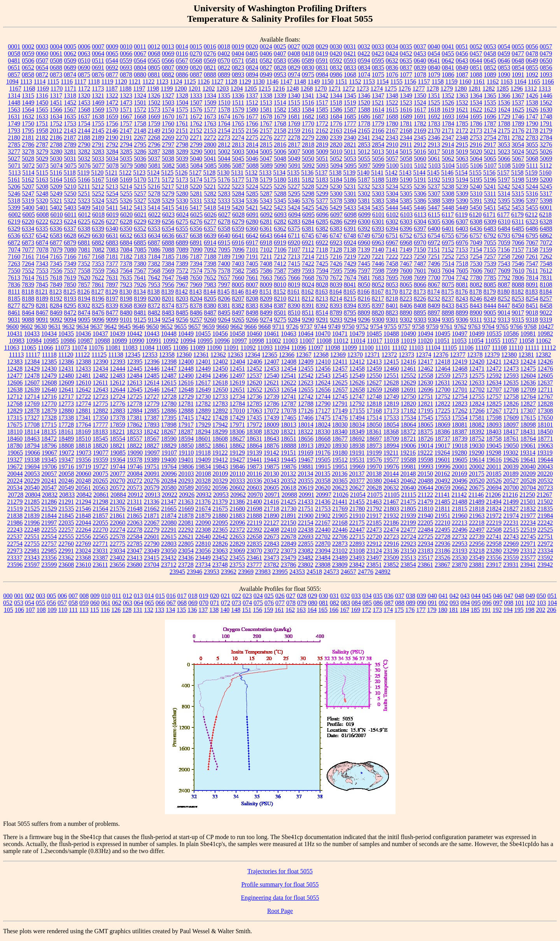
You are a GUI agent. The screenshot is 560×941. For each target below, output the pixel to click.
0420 (336, 53)
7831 (546, 278)
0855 (532, 67)
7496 (434, 264)
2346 (434, 138)
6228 (126, 222)
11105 (449, 348)
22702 (323, 537)
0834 (364, 67)
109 (52, 610)
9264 (224, 320)
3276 (546, 145)
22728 (443, 537)
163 (301, 610)
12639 (32, 390)
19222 (425, 453)
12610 (83, 383)
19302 (511, 453)
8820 (378, 313)
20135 (322, 474)
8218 (392, 299)
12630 (425, 383)
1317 (56, 96)
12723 (100, 397)
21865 (135, 516)
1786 (476, 124)
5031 (70, 159)
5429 (336, 208)
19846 (237, 467)
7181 (112, 257)
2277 (280, 138)
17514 (374, 418)
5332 (210, 201)
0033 (378, 46)
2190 (112, 138)
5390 (462, 201)
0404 (238, 53)
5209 (56, 187)
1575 (182, 110)
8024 (308, 285)
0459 (504, 53)
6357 (210, 229)
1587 (350, 110)
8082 (476, 285)
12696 (425, 390)
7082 (98, 250)
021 (226, 596)
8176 (462, 292)
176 (410, 610)
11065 (29, 348)
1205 (250, 88)
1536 (504, 103)
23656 (117, 565)
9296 (364, 320)
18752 (477, 439)
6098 (350, 215)
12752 (443, 397)
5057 (392, 159)
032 (345, 596)
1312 (530, 88)
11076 (96, 348)
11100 (366, 348)
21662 (152, 509)
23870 (460, 565)
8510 (294, 313)
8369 (140, 306)
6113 (420, 215)
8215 (350, 299)
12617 (203, 383)
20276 (152, 481)
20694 (494, 488)
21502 (545, 502)
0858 (28, 74)
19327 (15, 460)
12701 (460, 390)
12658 (357, 390)
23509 (391, 558)
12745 (340, 397)
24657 (348, 572)
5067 (518, 159)
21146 (476, 495)
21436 (323, 502)
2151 (182, 131)
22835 (254, 544)
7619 (70, 278)
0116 (182, 53)
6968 (406, 243)
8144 (210, 292)
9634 (82, 327)
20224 (15, 481)
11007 (307, 341)
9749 (334, 327)
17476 (340, 418)
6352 (140, 229)
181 (453, 610)
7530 (476, 264)
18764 (528, 439)
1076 (392, 74)
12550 (374, 376)
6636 (168, 236)
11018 (391, 341)
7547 (532, 264)
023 (247, 596)
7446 (378, 264)
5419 (224, 208)
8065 (406, 285)
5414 (154, 208)
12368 (321, 355)
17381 (135, 418)
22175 (357, 523)
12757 (494, 397)
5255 (126, 194)
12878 (32, 411)
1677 (252, 117)
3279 (42, 152)
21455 (357, 502)
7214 (308, 257)
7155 (490, 250)
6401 (448, 229)
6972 (434, 243)
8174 (434, 292)
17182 (408, 411)
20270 (117, 481)
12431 (66, 369)
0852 (490, 67)
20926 (187, 495)
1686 (364, 117)
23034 (117, 551)
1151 (341, 81)
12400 (186, 362)
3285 (126, 152)
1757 (126, 124)
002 (30, 596)
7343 (42, 264)
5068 (532, 159)
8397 (378, 306)
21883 (237, 516)
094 (465, 603)
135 (181, 610)
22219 (494, 523)
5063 (462, 159)
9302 (406, 320)
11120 (66, 355)
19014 (425, 446)
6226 (98, 222)
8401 (392, 306)
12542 (306, 376)
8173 (420, 292)
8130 (126, 292)
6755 (448, 236)
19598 (425, 460)
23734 (203, 565)
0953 (280, 74)
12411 (340, 362)
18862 (237, 446)
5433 (350, 208)
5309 (462, 194)
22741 (494, 537)
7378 (126, 264)
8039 (336, 285)
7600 (406, 271)
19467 (306, 460)
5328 (154, 201)
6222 (42, 222)
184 (464, 610)
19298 (493, 453)
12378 (475, 355)
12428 (15, 369)
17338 (66, 418)
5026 (546, 152)
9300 (378, 320)
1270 (320, 88)
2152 (196, 131)
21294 (83, 502)
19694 (32, 467)
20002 (477, 467)
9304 (434, 320)
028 (302, 596)
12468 (460, 369)
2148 (140, 131)
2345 (420, 138)
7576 (210, 271)
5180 (280, 180)
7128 (336, 250)
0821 (210, 67)
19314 (528, 453)
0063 (84, 53)
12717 (66, 397)
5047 (266, 159)
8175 (448, 292)
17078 (289, 411)
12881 (83, 411)
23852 (391, 565)
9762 (460, 327)
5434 (364, 208)
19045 (494, 446)
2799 (196, 145)
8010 (280, 285)
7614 (28, 278)
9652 (166, 327)
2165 (364, 131)
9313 (504, 320)
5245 (546, 187)
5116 (56, 173)
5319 (28, 201)
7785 (490, 278)
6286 (336, 222)
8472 (70, 313)
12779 (152, 404)
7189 (224, 257)
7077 (28, 250)
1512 (252, 103)
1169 (43, 88)
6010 (56, 215)
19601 (443, 460)
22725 (425, 537)
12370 (355, 355)
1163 (507, 81)
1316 (42, 96)
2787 (42, 145)
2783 (532, 138)
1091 (518, 74)
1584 (308, 110)
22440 (323, 530)
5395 (504, 201)
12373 (406, 355)
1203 (222, 88)
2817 (294, 145)
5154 (461, 173)
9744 (320, 327)
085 (367, 603)
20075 (101, 474)
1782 (420, 124)
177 (421, 610)
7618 (56, 278)
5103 (434, 166)
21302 (117, 502)
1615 (392, 110)
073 (236, 603)
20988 (289, 495)
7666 (294, 278)
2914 (448, 145)
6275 (182, 222)
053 (19, 603)
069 (193, 603)
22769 (83, 544)
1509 (210, 103)
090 (422, 603)
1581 (266, 110)
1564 (28, 110)
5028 (28, 159)
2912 (420, 145)
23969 (246, 572)
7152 (448, 250)
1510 (224, 103)
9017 (518, 313)
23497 (374, 558)
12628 (391, 383)
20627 (357, 488)
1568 (84, 110)
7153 (462, 250)
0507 (42, 60)
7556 (56, 271)
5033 (98, 159)
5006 (280, 152)
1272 (348, 88)
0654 (42, 67)
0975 (308, 74)
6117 (448, 215)
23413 (135, 558)
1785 (462, 124)
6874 (42, 243)
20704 (528, 488)
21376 (203, 502)
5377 (322, 201)
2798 (182, 145)
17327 (32, 418)
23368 (83, 558)
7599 (392, 271)
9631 (54, 327)
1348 (392, 96)
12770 (49, 404)
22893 (357, 544)
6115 (434, 215)
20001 (460, 467)
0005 (70, 46)
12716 (49, 397)
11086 (181, 348)
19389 (152, 460)
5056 (378, 159)
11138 (116, 355)
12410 (323, 362)
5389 (448, 201)
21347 (169, 502)
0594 (364, 60)
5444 (392, 208)
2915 (462, 145)
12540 (271, 376)
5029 (42, 159)
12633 (477, 383)
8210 (280, 299)
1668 (140, 117)
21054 (358, 495)
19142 (271, 453)
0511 (98, 60)
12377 (458, 355)
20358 (323, 481)
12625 (340, 383)
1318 (70, 96)
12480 (66, 376)
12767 (545, 397)
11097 (316, 348)
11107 (483, 348)
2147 (126, 131)
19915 (323, 467)
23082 (306, 551)
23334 (545, 551)
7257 (490, 257)
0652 (28, 67)
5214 (126, 187)
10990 (136, 341)
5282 (210, 194)
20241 (49, 481)
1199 (167, 88)
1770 (308, 124)
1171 (70, 88)
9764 (488, 327)
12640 (49, 390)
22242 (545, 523)
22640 (203, 537)
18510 (83, 439)
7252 (448, 257)
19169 (306, 453)
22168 (340, 523)
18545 (100, 439)
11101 (383, 348)
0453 (420, 53)
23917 (494, 565)
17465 (289, 418)
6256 (168, 222)
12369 (338, 355)
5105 (462, 166)
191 (486, 610)
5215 (140, 187)
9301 (392, 320)
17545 (425, 418)
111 (73, 610)
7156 (504, 250)
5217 (168, 187)
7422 (308, 264)
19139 (254, 453)
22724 (408, 537)
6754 (434, 236)
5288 (280, 194)
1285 (502, 88)
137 (203, 610)
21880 (220, 516)
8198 (126, 299)
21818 (477, 509)
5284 (238, 194)
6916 (238, 243)
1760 (168, 124)
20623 (340, 488)
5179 (266, 180)
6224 (70, 222)
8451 (532, 306)
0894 (252, 74)
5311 (490, 194)
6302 (392, 222)
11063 (12, 348)
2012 (56, 131)
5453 (518, 208)
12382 (543, 355)
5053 (350, 159)
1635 (70, 117)
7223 (406, 257)
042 (454, 596)
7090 (196, 250)
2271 (196, 138)
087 (389, 603)
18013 (289, 425)
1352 (448, 96)
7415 (294, 264)
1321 (98, 96)
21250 (527, 495)
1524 (420, 103)
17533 (391, 418)
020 (215, 596)
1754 (84, 124)
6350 (126, 229)
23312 (528, 551)
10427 (546, 327)
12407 (271, 362)
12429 (32, 369)
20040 (528, 467)
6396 (406, 229)
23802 (306, 565)
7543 (504, 264)
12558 (425, 376)
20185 (493, 474)
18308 (254, 432)
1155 (396, 81)
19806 (186, 467)
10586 (511, 334)
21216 (510, 495)
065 (149, 603)
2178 (532, 131)
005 (51, 596)
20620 (323, 488)
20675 (477, 488)
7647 (168, 278)
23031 (100, 551)
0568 (196, 60)
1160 (465, 81)
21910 (357, 516)
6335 (42, 229)
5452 (504, 208)
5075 (70, 166)
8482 (154, 313)
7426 (336, 264)
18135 (49, 432)
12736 (254, 397)
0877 (112, 74)
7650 (196, 278)
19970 (374, 467)
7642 (154, 278)
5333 (224, 201)
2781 (504, 138)
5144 (419, 173)
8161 (294, 292)
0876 (98, 74)
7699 (420, 278)
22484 (425, 530)
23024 (83, 551)
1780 (392, 124)
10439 (117, 334)
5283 (224, 194)
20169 (459, 474)
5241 (490, 187)
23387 (100, 558)
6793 (504, 236)
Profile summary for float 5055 (280, 884)
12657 (340, 390)
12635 (511, 383)
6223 (56, 222)
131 (138, 610)
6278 (224, 222)
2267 (140, 138)
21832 (528, 509)
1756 (112, 124)
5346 (294, 201)
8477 (112, 313)
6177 (504, 215)
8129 (112, 292)
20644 (425, 488)
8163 (322, 292)
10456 (220, 334)
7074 (14, 250)
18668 (323, 439)
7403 (238, 264)
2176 (518, 131)
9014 (504, 313)
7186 (182, 257)
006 (62, 596)
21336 (152, 502)
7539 (490, 264)
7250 (420, 257)
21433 (306, 502)
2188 (84, 138)
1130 (258, 81)
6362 (280, 229)
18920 (323, 446)
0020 (252, 46)
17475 (323, 418)
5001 (210, 152)
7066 (518, 243)
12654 (289, 390)
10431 (15, 334)
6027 (224, 215)
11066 (45, 348)
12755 (477, 397)
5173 (182, 180)
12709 (528, 390)
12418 (443, 362)
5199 (532, 180)
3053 (504, 145)
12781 (186, 404)
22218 (477, 523)
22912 (374, 544)
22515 (511, 530)
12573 (460, 376)
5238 (448, 187)
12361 (201, 355)
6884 (126, 243)
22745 (528, 537)
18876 (271, 446)
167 (345, 610)
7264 (28, 264)
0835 (378, 67)
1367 (518, 96)
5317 (546, 194)
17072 (271, 411)
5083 (182, 166)
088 (400, 603)
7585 (252, 271)
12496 (220, 376)
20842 (84, 495)
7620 (84, 278)
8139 (168, 292)
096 (487, 603)
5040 (196, 159)
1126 (204, 81)
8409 (434, 306)
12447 (169, 369)
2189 (98, 138)
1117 (80, 81)
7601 (420, 271)
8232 (434, 299)
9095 (84, 320)
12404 (237, 362)
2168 (406, 131)
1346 (364, 96)
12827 (528, 404)
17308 (545, 411)
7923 (126, 285)
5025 (532, 152)
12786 (271, 404)
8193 (70, 299)
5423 (280, 208)
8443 (476, 306)
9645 (124, 327)
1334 (210, 96)
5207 (28, 187)
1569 (98, 110)
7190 (238, 257)
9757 (404, 327)
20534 (15, 488)
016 (171, 596)
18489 (66, 439)
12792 (357, 404)
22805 (186, 544)
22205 (425, 523)
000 (8, 596)
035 (378, 596)
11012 (341, 341)
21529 (49, 509)
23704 (152, 565)
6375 (294, 229)
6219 (14, 222)
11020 (425, 341)
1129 (245, 81)
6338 (84, 229)
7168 (98, 257)
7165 (56, 257)
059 (84, 603)
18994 (391, 446)
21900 (306, 516)
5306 (420, 194)
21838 (15, 516)
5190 (406, 180)
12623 (306, 383)
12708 (511, 390)
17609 (511, 418)
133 (159, 610)
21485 (443, 502)
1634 (56, 117)
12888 (186, 411)
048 (520, 596)
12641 (66, 390)
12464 (443, 369)
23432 (169, 558)
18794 (32, 446)
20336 (254, 481)
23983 (263, 572)
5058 (406, 159)
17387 (152, 418)
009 (95, 596)
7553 (42, 271)
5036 (140, 159)
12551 (391, 376)
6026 (210, 215)
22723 (391, 537)
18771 (545, 439)
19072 (66, 453)
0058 (14, 53)
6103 (406, 215)
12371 (372, 355)
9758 (418, 327)
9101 (126, 320)
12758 (511, 397)
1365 (490, 96)
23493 (357, 558)
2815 (266, 145)
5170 (140, 180)
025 (269, 596)
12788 (306, 404)
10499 (477, 334)
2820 (336, 145)
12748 (374, 397)
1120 (121, 81)
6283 (294, 222)
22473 (374, 530)
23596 (15, 565)
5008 (308, 152)
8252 (504, 299)
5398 (546, 201)
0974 (294, 74)
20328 (203, 481)
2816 (280, 145)
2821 (350, 145)
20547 (49, 488)
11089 (197, 348)
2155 (238, 131)
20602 (237, 488)
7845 (42, 285)
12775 (100, 404)
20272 (135, 481)
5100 (392, 166)
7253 (462, 257)
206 (551, 610)
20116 (254, 474)
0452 (406, 53)
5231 (350, 187)
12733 (220, 397)
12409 (306, 362)
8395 (364, 306)
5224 (252, 187)
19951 (340, 467)
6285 (322, 222)
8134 (140, 292)
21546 (83, 509)
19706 (49, 467)
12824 (477, 404)
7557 (70, 271)
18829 (169, 446)
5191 (420, 180)
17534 (408, 418)
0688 (56, 67)
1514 (280, 103)
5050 (308, 159)
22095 (220, 523)
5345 (280, 201)
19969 (357, 467)
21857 (100, 516)
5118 (69, 173)
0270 (196, 53)
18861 (220, 446)
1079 (434, 74)
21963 (477, 516)
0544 (112, 60)
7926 (140, 285)
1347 (378, 96)
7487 (420, 264)
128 (127, 610)
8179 (490, 292)
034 (367, 596)
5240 (476, 187)
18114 (32, 432)
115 (94, 610)
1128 (231, 81)
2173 (476, 131)
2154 (224, 131)
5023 (504, 152)
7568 (154, 271)
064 (138, 603)
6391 (350, 229)
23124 (374, 551)
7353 (98, 264)
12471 (477, 369)
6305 (434, 222)
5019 (462, 152)
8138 (154, 292)
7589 (294, 271)
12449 (203, 369)
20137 (357, 474)
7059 (504, 243)
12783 (220, 404)
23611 (100, 565)
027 (291, 596)
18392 (476, 432)
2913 (434, 145)
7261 (532, 257)
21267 (544, 495)
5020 (476, 152)
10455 (203, 334)
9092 (56, 320)
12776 (117, 404)
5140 (363, 173)
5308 (448, 194)
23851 (374, 565)
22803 (169, 544)
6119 (461, 215)
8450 (518, 306)
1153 (369, 81)
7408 (266, 264)
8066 (420, 285)
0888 (210, 74)
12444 (117, 369)
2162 (322, 131)
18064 (408, 425)
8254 (532, 299)
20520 (477, 481)
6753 (420, 236)
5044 (224, 159)
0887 (196, 74)
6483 (490, 229)
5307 (434, 194)
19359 (100, 460)
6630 (98, 236)
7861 (98, 285)
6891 (196, 243)
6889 (182, 243)
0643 (462, 60)
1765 (238, 124)
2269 (168, 138)
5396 (518, 201)
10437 (100, 334)
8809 (364, 313)
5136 (307, 173)
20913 (152, 495)
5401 (42, 208)
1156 (410, 81)
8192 (56, 299)
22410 (289, 530)
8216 (364, 299)
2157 (266, 131)
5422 (266, 208)
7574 (196, 271)
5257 (140, 194)
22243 (15, 530)
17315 (15, 418)
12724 (117, 397)
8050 (364, 285)
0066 (126, 53)
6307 (462, 222)
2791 (98, 145)
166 (334, 610)
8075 (448, 285)
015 (160, 596)
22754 (15, 544)
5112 (546, 166)
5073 (42, 166)
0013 (168, 46)
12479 (49, 376)
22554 (49, 537)
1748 (546, 117)
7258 (504, 257)
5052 (336, 159)
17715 (49, 425)
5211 (84, 187)
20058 (66, 474)
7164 (42, 257)
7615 (42, 278)
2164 (350, 131)
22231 (511, 523)
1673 (210, 117)
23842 (357, 565)
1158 (438, 81)
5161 (14, 180)
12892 (220, 411)
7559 (98, 271)
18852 (203, 446)
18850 (186, 446)
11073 (62, 348)
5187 (364, 180)
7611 (532, 271)
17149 (340, 411)
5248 (42, 194)
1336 (238, 96)
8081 (462, 285)
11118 (49, 355)
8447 (504, 306)
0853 (504, 67)
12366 (287, 355)
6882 (98, 243)
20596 (220, 488)
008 (84, 596)
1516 (308, 103)
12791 (340, 404)
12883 (117, 411)
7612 (546, 271)
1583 (294, 110)
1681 (294, 117)
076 (269, 603)
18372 (408, 432)
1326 (154, 96)
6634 (154, 236)
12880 (66, 411)
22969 (511, 544)
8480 (126, 313)
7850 (70, 285)
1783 (434, 124)
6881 (84, 243)
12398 (169, 362)
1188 (125, 88)
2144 (84, 131)
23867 (443, 565)
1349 (406, 96)
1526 (448, 103)
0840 (434, 67)
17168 (374, 411)
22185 (374, 523)
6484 (504, 229)
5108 (504, 166)
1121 (135, 81)
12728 (169, 397)
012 (128, 596)
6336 (56, 229)
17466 (306, 418)
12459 (374, 369)
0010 (126, 46)
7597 (364, 271)
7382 (154, 264)
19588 (408, 460)
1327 (168, 96)
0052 (476, 46)
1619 (448, 110)
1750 (28, 124)
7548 (546, 264)
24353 (297, 572)
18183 (100, 432)
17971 (237, 425)
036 (389, 596)
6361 (266, 229)
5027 (14, 159)
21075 (375, 495)
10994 (188, 341)
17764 (83, 425)
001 (19, 596)
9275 (280, 320)
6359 (238, 229)
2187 (70, 138)
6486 (532, 229)
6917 (252, 243)
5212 (98, 187)
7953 (154, 285)
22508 (494, 530)
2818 (308, 145)
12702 (477, 390)
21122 (425, 495)
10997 (239, 341)
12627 (374, 383)
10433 (32, 334)
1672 (196, 117)
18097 (511, 425)
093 (454, 603)
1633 (42, 117)
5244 (532, 187)
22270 (100, 530)
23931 (511, 565)
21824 (494, 509)
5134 (279, 173)
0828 (280, 67)
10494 (425, 334)
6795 (532, 236)
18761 (511, 439)
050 (541, 596)
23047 (135, 551)
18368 (391, 432)
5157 (503, 173)
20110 (237, 474)
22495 (443, 530)
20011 (494, 467)
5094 (336, 166)
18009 (271, 425)
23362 (66, 558)
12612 (117, 383)
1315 (28, 96)
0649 (532, 60)
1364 (476, 96)
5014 (392, 152)
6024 (182, 215)
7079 (56, 250)
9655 (180, 327)
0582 (266, 60)
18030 (340, 425)
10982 (545, 334)
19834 (203, 467)
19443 (271, 460)
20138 (374, 474)
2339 (336, 138)
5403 (70, 208)
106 (19, 610)
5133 (265, 173)
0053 (490, 46)
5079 (126, 166)
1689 (406, 117)
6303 (406, 222)
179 (432, 610)
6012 (84, 215)
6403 (462, 229)
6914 (210, 243)
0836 (392, 67)
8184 (546, 292)
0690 (84, 67)
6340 (112, 229)
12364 (252, 355)
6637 (182, 236)
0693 (126, 67)
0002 (28, 46)
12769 (32, 404)
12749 (391, 397)
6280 (252, 222)
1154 (382, 81)
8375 (182, 306)
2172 (462, 131)
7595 (336, 271)
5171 (154, 180)
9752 (362, 327)
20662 (460, 488)
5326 (126, 201)
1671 (182, 117)
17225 (443, 411)
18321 (288, 432)
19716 (66, 467)
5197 (504, 180)
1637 (84, 117)
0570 (224, 60)
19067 (49, 453)
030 (324, 596)
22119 (254, 523)
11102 (400, 348)
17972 (254, 425)
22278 (135, 530)
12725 (135, 397)
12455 (306, 369)
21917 (374, 516)
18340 (339, 432)
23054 (186, 551)
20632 (391, 488)
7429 (350, 264)
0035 (406, 46)
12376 (441, 355)
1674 (224, 117)
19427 (237, 460)
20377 (357, 481)
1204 (236, 88)
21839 (32, 516)
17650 (545, 418)
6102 (392, 215)
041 (443, 596)
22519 (528, 530)
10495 (443, 334)
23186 (443, 551)
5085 (210, 166)
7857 (84, 285)
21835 (545, 509)
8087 (504, 285)
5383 (378, 201)
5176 (224, 180)
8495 (224, 313)
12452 (254, 369)
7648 (182, 278)
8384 (266, 306)
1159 (451, 81)
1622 (476, 110)
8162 (308, 292)
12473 (511, 369)
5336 (252, 201)
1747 (532, 117)
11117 (33, 355)
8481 (140, 313)
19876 (289, 467)
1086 (448, 74)
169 (355, 610)
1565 (42, 110)
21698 (254, 509)
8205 (210, 299)
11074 (79, 348)
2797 (168, 145)
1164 (520, 81)
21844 (49, 516)
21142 (459, 495)
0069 (168, 53)
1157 (424, 81)
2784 (546, 138)
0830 (308, 67)
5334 (238, 201)
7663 (266, 278)
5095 (350, 166)
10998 (256, 341)
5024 (518, 152)
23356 (49, 558)
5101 (406, 166)
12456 (323, 369)
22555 (66, 537)
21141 (442, 495)
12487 (169, 376)
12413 (374, 362)
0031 (350, 46)
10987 (85, 341)
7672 (336, 278)
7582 (238, 271)
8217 (378, 299)
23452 (220, 558)
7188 (210, 257)
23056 (203, 551)
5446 (420, 208)
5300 (336, 194)
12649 (203, 390)
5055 (364, 159)
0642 (448, 60)
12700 (443, 390)
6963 (378, 243)
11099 (349, 348)
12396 (152, 362)
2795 (140, 145)
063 (128, 603)
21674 (203, 509)
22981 (32, 551)
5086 (224, 166)
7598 (378, 271)
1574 (168, 110)
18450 (545, 432)
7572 (182, 271)
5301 (350, 194)
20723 (545, 488)
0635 (406, 60)
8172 (406, 292)
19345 (49, 460)
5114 (28, 173)
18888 (289, 446)
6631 (112, 236)
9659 (208, 327)
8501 (280, 313)
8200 (154, 299)
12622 (289, 383)
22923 (408, 544)
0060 (42, 53)
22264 (83, 530)
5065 (490, 159)
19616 (494, 460)
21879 (203, 516)
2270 (182, 138)
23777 (254, 565)
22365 (220, 530)
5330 (182, 201)
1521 (378, 103)
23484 (323, 558)
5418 (210, 208)
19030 (477, 446)
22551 (32, 537)
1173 (98, 88)
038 (411, 596)
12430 (49, 369)
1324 (140, 96)
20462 (408, 481)
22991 (66, 551)
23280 (494, 551)
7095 (224, 250)
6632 (126, 236)
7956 (168, 285)
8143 (196, 292)
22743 (511, 537)
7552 (28, 271)
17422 (203, 418)
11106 (466, 348)
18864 (254, 446)
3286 (140, 152)
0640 (420, 60)
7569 (168, 271)
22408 (271, 530)
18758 (494, 439)
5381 (364, 201)
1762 (196, 124)
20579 (152, 488)
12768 (15, 404)
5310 (476, 194)
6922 (322, 243)
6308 (476, 222)
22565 (100, 537)
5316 (532, 194)
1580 (252, 110)
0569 (210, 60)
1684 (336, 117)
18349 (357, 432)
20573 (135, 488)
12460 (391, 369)
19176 (323, 453)
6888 (168, 243)
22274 (117, 530)
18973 (374, 446)
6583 (56, 236)
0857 (14, 74)
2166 (378, 131)
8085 (490, 285)
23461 (254, 558)
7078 (42, 250)
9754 (376, 327)
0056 (532, 46)
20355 (306, 481)
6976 (462, 243)
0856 (546, 67)
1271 (334, 88)
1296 (516, 88)
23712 (169, 565)
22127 (271, 523)
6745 (308, 236)
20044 (15, 474)
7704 (448, 278)
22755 (32, 544)
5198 (518, 180)
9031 (14, 320)
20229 (32, 481)
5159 (531, 173)
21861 (117, 516)
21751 (306, 509)
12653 (271, 390)
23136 (391, 551)
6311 (518, 222)
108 (41, 610)
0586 (294, 60)
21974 (511, 516)
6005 (28, 215)
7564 (126, 271)
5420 (238, 208)
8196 (98, 299)
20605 (271, 488)
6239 (154, 222)
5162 (28, 180)
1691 (420, 117)
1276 (404, 88)
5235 (406, 187)
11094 (282, 348)
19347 (66, 460)
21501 (528, 502)
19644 (545, 460)
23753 (237, 565)
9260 (210, 320)
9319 (546, 320)
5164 (56, 180)
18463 (32, 439)
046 (498, 596)
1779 (378, 124)
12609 (66, 383)
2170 (434, 131)
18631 (254, 439)
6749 (364, 236)
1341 (308, 96)
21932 (391, 516)
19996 (443, 467)
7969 (196, 285)
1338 (266, 96)
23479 (289, 558)
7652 (210, 278)
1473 (126, 103)
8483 (168, 313)
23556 (494, 558)
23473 (271, 558)
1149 (314, 81)
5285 (252, 194)
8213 (322, 299)
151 (247, 610)
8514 (322, 313)
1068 (350, 74)
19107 (169, 453)
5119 (83, 173)
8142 (182, 292)
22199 (408, 523)
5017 (434, 152)
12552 (408, 376)
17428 (220, 418)
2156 (252, 131)
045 (487, 596)
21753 (323, 509)
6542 (42, 236)
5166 (84, 180)
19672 (15, 467)
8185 (14, 299)
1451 (56, 103)
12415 (391, 362)
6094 (294, 215)
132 (149, 610)
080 (313, 603)
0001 (14, 46)
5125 (167, 173)
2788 (56, 145)
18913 (306, 446)
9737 (306, 327)
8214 (336, 299)
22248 (32, 530)
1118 (94, 81)
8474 (84, 313)
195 (519, 610)
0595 (378, 60)
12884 (135, 411)
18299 (220, 432)
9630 (40, 327)
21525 (32, 509)
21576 (117, 509)
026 (280, 596)
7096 (238, 250)
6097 (336, 215)
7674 (350, 278)
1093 (546, 74)
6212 (532, 215)
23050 (169, 551)
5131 (237, 173)
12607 (32, 383)
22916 (391, 544)
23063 (220, 551)
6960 (364, 243)
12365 (269, 355)
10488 (391, 334)
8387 (280, 306)
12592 (494, 376)
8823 (392, 313)
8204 (196, 299)
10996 (222, 341)
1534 (476, 103)
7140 (378, 250)
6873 (28, 243)
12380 (509, 355)
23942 (545, 565)
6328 (546, 222)
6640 (224, 236)
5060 (420, 159)
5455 (532, 208)
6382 (322, 229)
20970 (255, 495)
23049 (152, 551)
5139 (349, 173)
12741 (289, 397)
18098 (528, 425)
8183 (532, 292)
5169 (126, 180)
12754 (460, 397)
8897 (434, 313)
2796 (154, 145)
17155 (357, 411)
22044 (83, 523)
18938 (357, 446)
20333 (237, 481)
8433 (448, 306)
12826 (511, 404)
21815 (460, 509)
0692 (112, 67)
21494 (494, 502)
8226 (420, 299)
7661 (252, 278)
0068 (154, 53)
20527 (511, 481)
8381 (224, 306)
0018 (224, 46)
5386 (420, 201)
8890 (406, 313)
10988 (102, 341)
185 (475, 610)
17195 (425, 411)
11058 (526, 341)
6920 (294, 243)
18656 (306, 439)
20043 (545, 467)
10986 (68, 341)
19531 (357, 460)
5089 (266, 166)
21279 (15, 502)
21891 (289, 516)
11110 (516, 348)
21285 (32, 502)
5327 (140, 201)
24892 (383, 572)
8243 (462, 299)
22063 (135, 523)
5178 (252, 180)
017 (182, 596)
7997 (224, 285)
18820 (100, 446)
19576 (374, 460)
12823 (460, 404)
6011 (70, 215)
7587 (280, 271)
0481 (14, 60)
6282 (280, 222)
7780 (476, 278)
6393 (378, 229)
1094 (12, 81)
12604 (528, 376)
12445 (135, 369)
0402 (224, 53)
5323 (84, 201)
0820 (196, 67)
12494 (203, 376)
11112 (548, 348)
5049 (294, 159)
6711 (294, 236)
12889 (203, 411)
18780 (15, 446)
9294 (350, 320)
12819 (391, 404)
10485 (374, 334)
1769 (294, 124)
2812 (224, 145)
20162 (442, 474)
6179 (518, 215)
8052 (378, 285)
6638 (196, 236)
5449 (462, 208)
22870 (323, 544)
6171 (490, 215)
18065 (425, 425)
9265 (238, 320)
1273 (362, 88)
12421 (494, 362)
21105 (392, 495)
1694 (462, 117)
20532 (545, 481)
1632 (28, 117)
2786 (28, 145)
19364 (117, 460)
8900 (476, 313)
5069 (546, 159)
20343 (271, 481)
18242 (151, 432)
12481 (83, 376)
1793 (14, 131)
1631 (14, 117)
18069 (443, 425)
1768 (280, 124)
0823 (238, 67)
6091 (252, 215)
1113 (26, 81)
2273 (224, 138)
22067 (152, 523)
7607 (490, 271)
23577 (528, 558)
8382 (238, 306)
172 (366, 610)
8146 (238, 292)
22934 (425, 544)
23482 (306, 558)
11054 (476, 341)
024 (258, 596)
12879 (49, 411)
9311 (476, 320)
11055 (493, 341)
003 (40, 596)
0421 (350, 53)
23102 (340, 551)
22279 (152, 530)
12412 (357, 362)
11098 (332, 348)
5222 (224, 187)
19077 (101, 453)
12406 (254, 362)
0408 (294, 53)
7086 (154, 250)
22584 (135, 537)
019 (204, 596)
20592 (203, 488)
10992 (171, 341)
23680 (135, 565)
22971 (528, 544)
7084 (126, 250)
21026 (341, 495)
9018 (532, 313)
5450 (476, 208)
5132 (251, 173)
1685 (350, 117)
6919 (280, 243)
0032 (364, 46)
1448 (14, 103)
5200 (546, 180)
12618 (220, 383)
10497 (460, 334)
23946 (194, 572)
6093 (280, 215)
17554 (460, 418)
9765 (502, 327)
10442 (135, 334)
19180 (340, 453)
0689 (70, 67)
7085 (140, 250)
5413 (140, 208)
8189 (42, 299)
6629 (84, 236)
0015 (196, 46)
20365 (340, 481)
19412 (220, 460)
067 (171, 603)
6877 (56, 243)
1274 (376, 88)
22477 (408, 530)
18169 (83, 432)
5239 (462, 187)
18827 (152, 446)
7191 (252, 257)
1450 (42, 103)
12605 (545, 376)
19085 (118, 453)
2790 (84, 145)
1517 (322, 103)
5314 (504, 194)
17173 (391, 411)
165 (323, 610)
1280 (460, 88)
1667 (126, 117)
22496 (460, 530)
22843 (271, 544)
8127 (98, 292)
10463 (289, 334)
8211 (294, 299)
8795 (350, 313)
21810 (425, 509)
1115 (53, 81)
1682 (308, 117)
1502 (154, 103)
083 (345, 603)
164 (312, 610)
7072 (546, 243)
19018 (460, 446)
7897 (112, 285)
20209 (528, 474)
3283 (98, 152)
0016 (210, 46)
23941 (528, 565)
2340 (350, 138)
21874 (169, 516)
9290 (308, 320)
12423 (511, 362)
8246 (476, 299)
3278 (28, 152)
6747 (336, 236)
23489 (340, 558)
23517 (425, 558)
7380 (140, 264)
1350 (420, 96)
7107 (294, 250)
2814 (252, 145)
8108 (546, 285)
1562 (546, 103)
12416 (408, 362)
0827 (266, 67)
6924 (350, 243)
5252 (98, 194)
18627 (237, 439)
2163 (336, 131)
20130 (271, 474)
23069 (237, 551)
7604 (448, 271)
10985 (51, 341)
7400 (224, 264)
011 (116, 596)
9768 (530, 327)
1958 (42, 131)
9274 (266, 320)
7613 (14, 278)
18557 (135, 439)
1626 (532, 110)
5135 (293, 173)
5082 (168, 166)
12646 (152, 390)
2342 (378, 138)
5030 (56, 159)
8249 (490, 299)
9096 (98, 320)
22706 (340, 537)
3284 (112, 152)
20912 (135, 495)
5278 (154, 194)
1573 (154, 110)
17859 (117, 425)
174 (388, 610)
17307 (528, 411)
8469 (56, 313)
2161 (308, 131)
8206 (224, 299)
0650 (546, 60)
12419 (460, 362)
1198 (153, 88)
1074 (364, 74)
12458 (357, 369)
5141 (377, 173)
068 (182, 603)
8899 (462, 313)
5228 (308, 187)
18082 (477, 425)
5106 (476, 166)
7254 (476, 257)
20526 (494, 481)
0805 (154, 67)
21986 (15, 523)
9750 (348, 327)
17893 (152, 425)
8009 (266, 285)
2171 (448, 131)
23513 (408, 558)
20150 (425, 474)
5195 (476, 180)
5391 (476, 201)
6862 (546, 236)
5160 (545, 173)
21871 (152, 516)
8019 (294, 285)
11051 (442, 341)
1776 (336, 124)
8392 (322, 306)
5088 (252, 166)
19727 (100, 467)
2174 (490, 131)
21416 (271, 502)
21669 (186, 509)
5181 (294, 180)
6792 (490, 236)
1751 (42, 124)
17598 (494, 418)
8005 (238, 285)
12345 (133, 355)
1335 (224, 96)
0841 (448, 67)
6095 (308, 215)
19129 (237, 453)
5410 (98, 208)
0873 (56, 74)
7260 (518, 257)
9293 (336, 320)
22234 (528, 523)
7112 (308, 250)
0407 (280, 53)
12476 (545, 369)
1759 (154, 124)
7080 (70, 250)
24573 (331, 572)
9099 (112, 320)
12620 (254, 383)
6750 (378, 236)
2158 (280, 131)
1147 (286, 81)
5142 (391, 173)
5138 (335, 173)
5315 (518, 194)
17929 (203, 425)
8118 (28, 292)
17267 (494, 411)
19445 (289, 460)
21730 (289, 509)
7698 (406, 278)
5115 (42, 173)
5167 (98, 180)
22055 (100, 523)
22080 (169, 523)
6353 (154, 229)
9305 (448, 320)
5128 (209, 173)
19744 (117, 467)
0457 (476, 53)
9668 (264, 327)
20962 (238, 495)
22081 (186, 523)
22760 (66, 544)
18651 (289, 439)
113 (84, 610)
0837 (406, 67)
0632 (392, 60)
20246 (66, 481)
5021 (490, 152)
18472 (49, 439)
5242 (504, 187)
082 (334, 603)
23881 (477, 565)
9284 (294, 320)
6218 (546, 215)
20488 (425, 481)
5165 (70, 180)
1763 (210, 124)
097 (498, 603)
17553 (443, 418)
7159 (546, 250)
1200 (180, 88)
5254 (112, 194)
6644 (280, 236)
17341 (83, 418)
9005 (490, 313)
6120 (476, 215)
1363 (462, 96)
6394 (392, 229)
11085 (164, 348)
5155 (475, 173)
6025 (196, 215)
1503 (168, 103)
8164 (336, 292)
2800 (210, 145)
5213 (112, 187)
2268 (154, 138)
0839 (420, 67)
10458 (237, 334)
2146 (112, 131)
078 (291, 603)
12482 (100, 376)
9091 (42, 320)
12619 (237, 383)
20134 (305, 474)
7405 (252, 264)
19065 (15, 453)
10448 (169, 334)
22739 (477, 537)
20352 (289, 481)
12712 (15, 397)
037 (400, 596)
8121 (42, 292)
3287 (154, 152)
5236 (420, 187)
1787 (490, 124)
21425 (289, 502)
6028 (238, 215)
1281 (474, 88)
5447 (434, 208)
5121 (111, 173)
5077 (98, 166)
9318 (532, 320)
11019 (408, 341)
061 (106, 603)
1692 (434, 117)
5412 (126, 208)
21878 (186, 516)
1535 (490, 103)
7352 (84, 264)
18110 (15, 432)
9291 (322, 320)
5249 (56, 194)
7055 (490, 243)
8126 (84, 292)
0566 (168, 60)
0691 (98, 67)
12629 (408, 383)
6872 (14, 243)
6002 (14, 215)
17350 (100, 418)
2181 (28, 138)
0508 (56, 60)
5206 (14, 187)
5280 (182, 194)
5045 (238, 159)
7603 (434, 271)
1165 (534, 81)
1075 (378, 74)
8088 (518, 285)
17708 (32, 425)
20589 (186, 488)
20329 (220, 481)
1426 (532, 96)
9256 (182, 320)
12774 (83, 404)
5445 (406, 208)
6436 (476, 229)
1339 (280, 96)
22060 (117, 523)
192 (497, 610)
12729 (186, 397)
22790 (152, 544)
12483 (117, 376)
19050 (511, 446)
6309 (490, 222)
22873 (340, 544)
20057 (49, 474)
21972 (494, 516)
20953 (221, 495)
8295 (70, 306)
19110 (186, 453)
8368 (126, 306)
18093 (494, 425)
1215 (264, 88)
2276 (266, 138)
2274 (238, 138)
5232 (364, 187)
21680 (237, 509)
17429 (237, 418)
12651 (237, 390)
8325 (98, 306)
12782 (203, 404)
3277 (14, 152)
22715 (357, 537)
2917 (490, 145)
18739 (460, 439)
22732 (460, 537)
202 (541, 610)
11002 (273, 341)
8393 (336, 306)
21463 (374, 502)
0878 (126, 74)
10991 (154, 341)
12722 (83, 397)
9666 (250, 327)
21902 (323, 516)
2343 (392, 138)
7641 (140, 278)
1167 (15, 88)
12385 (49, 362)
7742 (462, 278)
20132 (288, 474)
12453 (271, 369)
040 (432, 596)
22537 (15, 537)
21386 (237, 502)
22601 (152, 537)
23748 (220, 565)
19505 (323, 460)
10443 (152, 334)
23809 (340, 565)
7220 (364, 257)
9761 (446, 327)
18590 (169, 439)
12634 (494, 383)
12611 (100, 383)
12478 (32, 376)
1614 (378, 110)
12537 (254, 376)
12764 (528, 397)
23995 (280, 572)
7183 (140, 257)
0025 (280, 46)
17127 (323, 411)
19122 (220, 453)
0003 (42, 46)
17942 (220, 425)
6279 (238, 222)
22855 (306, 544)
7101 (252, 250)
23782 (271, 565)
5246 (14, 194)
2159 (294, 131)
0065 (112, 53)
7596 (350, 271)
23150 (408, 551)
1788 (504, 124)
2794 (126, 145)
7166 (70, 257)
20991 (306, 495)
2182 (42, 138)
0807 (168, 67)
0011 (140, 46)
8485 (182, 313)
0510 (84, 60)
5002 (224, 152)
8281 (42, 306)
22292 (186, 530)
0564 (140, 60)
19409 (203, 460)
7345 (56, 264)
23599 (49, 565)
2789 (70, 145)
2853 (364, 145)
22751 (545, 537)
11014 (358, 341)
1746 (518, 117)
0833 (350, 67)
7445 (364, 264)
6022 (154, 215)
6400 (434, 229)
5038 (168, 159)
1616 (406, 110)
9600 (12, 327)
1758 (140, 124)
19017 (443, 446)
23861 (425, 565)
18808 (66, 446)
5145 (433, 173)
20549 (66, 488)
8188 (28, 299)
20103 (186, 474)
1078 (420, 74)
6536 (14, 236)
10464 (306, 334)
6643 (266, 236)
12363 (235, 355)
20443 (391, 481)
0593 (350, 60)
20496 (460, 481)
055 (40, 603)
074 (247, 603)
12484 (135, 376)
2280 (322, 138)
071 (215, 603)
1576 (196, 110)
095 (476, 603)
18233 (134, 432)
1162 (493, 81)
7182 (126, 257)
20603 (254, 488)
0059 (28, 53)
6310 (504, 222)
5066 (504, 159)
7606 (476, 271)
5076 (84, 166)
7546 (518, 264)
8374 (168, 306)
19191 (357, 453)
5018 (448, 152)
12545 (340, 376)
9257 (196, 320)
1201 (194, 88)
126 (116, 610)
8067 (434, 285)
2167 (392, 131)
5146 (447, 173)
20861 (101, 495)
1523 (406, 103)
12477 (15, 376)
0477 (518, 53)
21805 (408, 509)
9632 (68, 327)
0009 (112, 46)
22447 (357, 530)
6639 (210, 236)
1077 (406, 74)
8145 (224, 292)
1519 (350, 103)
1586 (336, 110)
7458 (392, 264)
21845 (66, 516)
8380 (210, 306)
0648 (518, 60)
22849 (289, 544)
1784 (448, 124)
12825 (494, 404)
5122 (125, 173)
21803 (391, 509)
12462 (425, 369)
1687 (378, 117)
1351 (434, 96)
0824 (252, 67)
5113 (15, 173)
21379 (220, 502)
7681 (364, 278)
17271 (511, 411)
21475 (408, 502)
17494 (357, 418)
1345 (350, 96)
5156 (489, 173)
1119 (108, 81)
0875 (84, 74)
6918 (266, 243)
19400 (169, 460)
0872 (42, 74)
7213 (294, 257)
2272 (210, 138)
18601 (203, 439)
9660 (222, 327)
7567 (140, 271)
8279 (28, 306)
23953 (212, 572)
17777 (100, 425)
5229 (322, 187)
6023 (168, 215)
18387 (459, 432)
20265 (100, 481)
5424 (294, 208)
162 (290, 610)
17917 (186, 425)
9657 (194, 327)
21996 (32, 523)
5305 (406, 194)
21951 (443, 516)
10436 (83, 334)
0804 (140, 67)
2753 (476, 138)
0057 (546, 46)
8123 (56, 292)
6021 (140, 215)
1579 (238, 110)
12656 (323, 390)
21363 (186, 502)
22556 (83, 537)
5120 (97, 173)
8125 (70, 292)
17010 (237, 411)
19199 (374, 453)
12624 (323, 383)
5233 (378, 187)
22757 (49, 544)
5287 (266, 194)
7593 (308, 271)
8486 (196, 313)
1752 (56, 124)
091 (432, 603)
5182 (308, 180)
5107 (490, 166)
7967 (182, 285)
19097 (152, 453)
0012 (154, 46)
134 (170, 610)
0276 (210, 53)
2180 (14, 138)
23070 (254, 551)
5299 (322, 194)
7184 (154, 257)
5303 (378, 194)
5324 (98, 201)
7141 (392, 250)
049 (530, 596)
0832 (336, 67)
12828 (545, 404)
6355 (182, 229)
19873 (254, 467)
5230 (336, 187)
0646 (504, 60)
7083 (112, 250)
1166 (548, 81)
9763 (474, 327)
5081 (154, 166)
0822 (224, 67)
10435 (66, 334)
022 (236, 596)
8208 (252, 299)
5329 (168, 201)
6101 (378, 215)
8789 (336, 313)
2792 (112, 145)
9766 (516, 327)
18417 (511, 432)
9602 (26, 327)
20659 (443, 488)
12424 (528, 362)
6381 (308, 229)
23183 (425, 551)
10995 (205, 341)
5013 (378, 152)
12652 (254, 390)
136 (192, 610)
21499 (511, 502)
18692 (357, 439)
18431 (528, 432)
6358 (224, 229)
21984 (545, 516)
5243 (518, 187)
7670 (322, 278)
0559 (126, 60)
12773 (66, 404)
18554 (117, 439)
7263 (14, 264)
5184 (336, 180)
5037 (154, 159)
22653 (237, 537)
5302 (364, 194)
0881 (154, 74)
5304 (392, 194)
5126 (181, 173)
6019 (112, 215)
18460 (15, 439)
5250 (70, 194)
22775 (117, 544)
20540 (32, 488)
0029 (322, 46)
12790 (323, 404)
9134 (154, 320)
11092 (248, 348)
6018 (98, 215)
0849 (462, 67)
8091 (532, 285)
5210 (70, 187)
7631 (112, 278)
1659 (112, 117)
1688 (392, 117)
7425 (322, 264)
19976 (391, 467)
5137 (321, 173)
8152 (280, 292)
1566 (56, 110)
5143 (405, 173)
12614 (152, 383)
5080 (140, 166)
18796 (49, 446)
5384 (392, 201)
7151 (434, 250)
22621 (186, 537)
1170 (57, 88)
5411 (112, 208)
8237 (448, 299)
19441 (254, 460)
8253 (518, 299)
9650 (152, 327)
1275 (390, 88)
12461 (408, 369)
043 (465, 596)
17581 (477, 418)
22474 (391, 530)
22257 (66, 530)
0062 (70, 53)
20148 (408, 474)
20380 (374, 481)
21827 (511, 509)
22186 (391, 523)
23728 (186, 565)
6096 (322, 215)
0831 (322, 67)
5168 (112, 180)
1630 (546, 110)
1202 (208, 88)
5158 (517, 173)
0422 (364, 53)
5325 (112, 201)
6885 (140, 243)
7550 (14, 271)
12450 (220, 369)
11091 (231, 348)
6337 (70, 229)
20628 (374, 488)
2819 (322, 145)
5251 (84, 194)
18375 (425, 432)
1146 (272, 81)
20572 (117, 488)
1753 (70, 124)
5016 (420, 152)
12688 (391, 390)
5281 (196, 194)
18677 (340, 439)
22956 (477, 544)
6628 (70, 236)
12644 (117, 390)
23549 (477, 558)
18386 (442, 432)
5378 (336, 201)
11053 (459, 341)
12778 (135, 404)
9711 (278, 327)
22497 (477, 530)
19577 (391, 460)
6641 (238, 236)
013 (138, 596)
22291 (169, 530)
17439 (271, 418)
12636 (528, 383)
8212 (308, 299)
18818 (83, 446)
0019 (238, 46)
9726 (292, 327)
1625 (518, 110)
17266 (477, 411)
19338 (32, 460)
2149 (154, 131)
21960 (460, 516)
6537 (28, 236)
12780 (169, 404)
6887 (154, 243)
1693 (448, 117)
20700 (511, 488)
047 (509, 596)
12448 (186, 369)
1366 (504, 96)
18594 (186, 439)
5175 (210, 180)
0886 (182, 74)
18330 (322, 432)
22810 (203, 544)
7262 (546, 257)
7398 (210, 264)
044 (476, 596)
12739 (271, 397)
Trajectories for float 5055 (280, 871)
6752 (406, 236)
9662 (236, 327)
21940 (425, 516)
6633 (140, 236)
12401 (203, 362)
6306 (448, 222)
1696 (490, 117)
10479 (357, 334)
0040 (434, 46)
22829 (237, 544)
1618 (434, 110)
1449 (28, 103)
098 (509, 603)
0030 (336, 46)
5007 (294, 152)
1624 (504, 110)
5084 (196, 166)
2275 (252, 138)
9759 (432, 327)
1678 (266, 117)
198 (530, 610)
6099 (364, 215)
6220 (28, 222)
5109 (518, 166)
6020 (126, 215)
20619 (306, 488)
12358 (167, 355)
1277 (418, 88)
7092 (210, 250)
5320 (42, 201)
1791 (546, 124)
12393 (117, 362)
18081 (460, 425)
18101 (545, 425)
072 (226, 603)
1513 (266, 103)
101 (520, 603)
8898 (448, 313)
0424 (392, 53)
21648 (135, 509)
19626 (511, 460)
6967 (392, 243)
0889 (224, 74)
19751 (152, 467)
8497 (238, 313)
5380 (350, 201)
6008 (42, 215)
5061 (434, 159)
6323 (532, 222)
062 (117, 603)
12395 (135, 362)
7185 (168, 257)
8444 (490, 306)
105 (9, 610)
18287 (185, 432)
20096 (169, 474)
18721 (408, 439)
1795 (28, 131)
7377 (112, 264)
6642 (252, 236)
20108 (203, 474)
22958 (494, 544)
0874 (70, 74)
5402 (56, 208)
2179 (546, 131)
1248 (292, 88)
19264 (442, 453)
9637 (96, 327)
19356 (83, 460)
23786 (289, 565)
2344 (406, 138)
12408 (289, 362)
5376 (308, 201)
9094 (70, 320)
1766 (252, 124)
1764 (224, 124)
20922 (170, 495)
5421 (252, 208)
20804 (33, 495)
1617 (420, 110)
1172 (84, 88)
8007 (252, 285)
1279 (446, 88)
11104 (433, 348)
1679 (280, 117)
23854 (408, 565)
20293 (186, 481)
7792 (504, 278)
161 (279, 610)
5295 (294, 194)
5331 (196, 201)
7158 (532, 250)
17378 (117, 418)
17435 (254, 418)
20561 (83, 488)
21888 (254, 516)
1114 (39, 81)
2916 (476, 145)
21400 (254, 502)
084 (356, 603)
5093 (322, 166)
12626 (357, 383)
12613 (135, 383)
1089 (490, 74)
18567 (152, 439)
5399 (14, 208)
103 (541, 603)
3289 (182, 152)
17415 (186, 418)
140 (225, 610)
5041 (210, 159)
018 (193, 596)
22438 (306, 530)
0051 (462, 46)
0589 (308, 60)
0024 (266, 46)
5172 (168, 180)
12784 (237, 404)
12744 (323, 397)
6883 (112, 243)
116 (105, 610)
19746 (135, 467)
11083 (130, 348)
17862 (135, 425)
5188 (378, 180)
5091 (294, 166)
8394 (350, 306)
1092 (532, 74)
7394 (196, 264)
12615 (169, 383)
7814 (532, 278)
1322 (112, 96)
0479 (546, 53)
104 (552, 603)
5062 (448, 159)
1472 (112, 103)
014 (149, 596)
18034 (357, 425)
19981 (408, 467)
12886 (169, 411)
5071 (14, 166)
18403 (493, 432)
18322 (305, 432)
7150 (420, 250)
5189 (392, 180)
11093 (265, 348)
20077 (118, 474)
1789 (518, 124)
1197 (139, 88)
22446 (340, 530)
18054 (391, 425)
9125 (140, 320)
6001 (546, 208)
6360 (252, 229)
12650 (220, 390)
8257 (546, 299)
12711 (545, 390)
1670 (168, 117)
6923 (336, 243)
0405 (252, 53)
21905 (340, 516)
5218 (182, 187)
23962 (229, 572)
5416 (182, 208)
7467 (406, 264)
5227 (294, 187)
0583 (280, 60)
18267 (168, 432)
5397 (532, 201)
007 (73, 596)
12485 (152, 376)
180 (443, 610)
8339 (112, 306)
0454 (434, 53)
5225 (266, 187)
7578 (224, 271)
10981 (528, 334)
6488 (546, 229)
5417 (196, 208)
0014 (182, 46)
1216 (278, 88)
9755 (390, 327)
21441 (340, 502)
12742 (306, 397)
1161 (479, 81)
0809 (182, 67)
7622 (98, 278)
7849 (56, 285)
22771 (100, 544)
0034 (392, 46)
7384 (168, 264)
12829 (15, 411)
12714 (32, 397)
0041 (448, 46)
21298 (100, 502)
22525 (545, 530)
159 (268, 610)
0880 (140, 74)
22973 (15, 551)
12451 (237, 369)
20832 (50, 495)
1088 (476, 74)
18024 (323, 425)
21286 (49, 502)
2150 (168, 131)
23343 (32, 558)
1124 (176, 81)
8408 (420, 306)
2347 (448, 138)
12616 (186, 383)
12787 (289, 404)
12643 (100, 390)
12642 (83, 390)
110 (63, 610)
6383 (336, 229)
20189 (511, 474)
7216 (336, 257)
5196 (490, 180)
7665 (280, 278)
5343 (266, 201)
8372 (154, 306)
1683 (322, 117)
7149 (406, 250)
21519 (15, 509)
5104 (448, 166)
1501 (140, 103)
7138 (350, 250)
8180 (504, 292)
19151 (289, 453)
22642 (220, 537)
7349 (70, 264)
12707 (494, 390)
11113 (16, 355)
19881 (306, 467)
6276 (196, 222)
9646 (138, 327)
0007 (98, 46)
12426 (545, 362)
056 (51, 603)
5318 (14, 201)
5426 (322, 208)
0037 (420, 46)
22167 (323, 523)
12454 (289, 369)
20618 (289, 488)
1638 (98, 117)
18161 (66, 432)
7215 (322, 257)
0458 (490, 53)
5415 (168, 208)
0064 (98, 53)
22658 (254, 537)
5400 (28, 208)
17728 (66, 425)
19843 (220, 467)
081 (324, 603)
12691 (408, 390)
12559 (443, 376)
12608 (49, 383)
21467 (391, 502)
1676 (238, 117)
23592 (545, 558)
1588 (364, 110)
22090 (203, 523)
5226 (280, 187)
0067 (140, 53)
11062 (543, 341)
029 (313, 596)
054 (30, 603)
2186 (56, 138)
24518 (314, 572)
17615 (528, 418)
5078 (112, 166)
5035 (126, 159)
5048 (280, 159)
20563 (100, 488)
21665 (169, 509)
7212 (280, 257)
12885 (152, 411)
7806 (518, 278)
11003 (290, 341)
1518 (336, 103)
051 (552, 596)
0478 (532, 53)
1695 (476, 117)
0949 (266, 74)
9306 (462, 320)
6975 (448, 243)
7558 (84, 271)
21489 (477, 502)
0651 (14, 67)
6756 (462, 236)
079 (302, 603)
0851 (476, 67)
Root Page (280, 911)
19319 (545, 453)
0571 (238, 60)
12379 (492, 355)
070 (204, 603)
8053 (392, 285)
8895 (420, 313)
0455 (448, 53)
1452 (70, 103)
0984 (322, 74)
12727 (152, 397)
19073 (84, 453)
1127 (217, 81)
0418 (308, 53)
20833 (67, 495)
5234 (392, 187)
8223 (406, 299)
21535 (66, 509)
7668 (308, 278)
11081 (113, 348)
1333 (196, 96)
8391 (308, 306)
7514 (448, 264)
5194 (462, 180)
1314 (14, 96)
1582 (280, 110)
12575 (477, 376)
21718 (271, 509)
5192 (434, 180)
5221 (210, 187)
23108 (357, 551)
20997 (324, 495)
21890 (271, 516)
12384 (32, 362)
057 (62, 603)
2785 (14, 145)
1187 (111, 88)
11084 (147, 348)
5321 (56, 201)
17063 (254, 411)
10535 (494, 334)
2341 (364, 138)
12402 (220, 362)
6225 (84, 222)
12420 (477, 362)
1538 (532, 103)
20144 (391, 474)
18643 (271, 439)
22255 (49, 530)
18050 (374, 425)
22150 (289, 523)
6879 (70, 243)
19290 (476, 453)
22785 (135, 544)
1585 (322, 110)
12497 (237, 376)
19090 (135, 453)
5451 (490, 208)
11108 (500, 348)
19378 (135, 460)
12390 (100, 362)
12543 (323, 376)
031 (334, 596)
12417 (425, 362)
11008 (324, 341)
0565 (154, 60)
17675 (15, 425)
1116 (67, 81)
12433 (83, 369)
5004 (252, 152)
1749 (14, 124)
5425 (308, 208)
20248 (83, 481)
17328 (49, 418)
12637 (545, 383)
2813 (238, 145)
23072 (271, 551)
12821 (425, 404)
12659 (374, 390)
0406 (266, 53)
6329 (14, 229)
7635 (126, 278)
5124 (153, 173)
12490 (186, 376)
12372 (389, 355)
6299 (350, 222)
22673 (271, 537)
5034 (112, 159)
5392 (490, 201)
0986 (336, 74)
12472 (494, 369)
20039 (511, 467)
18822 (135, 446)
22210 (443, 523)
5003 (238, 152)
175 (399, 610)
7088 (168, 250)
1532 (462, 103)
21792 (374, 509)
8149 (252, 292)
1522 (392, 103)
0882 (168, 74)
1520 (364, 103)
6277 (210, 222)
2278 (294, 138)
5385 (406, 201)
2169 (420, 131)
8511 (308, 313)
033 (356, 596)
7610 (518, 271)
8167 (378, 292)
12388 (83, 362)
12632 (460, 383)
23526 (443, 558)
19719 (83, 467)
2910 (392, 145)
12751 (425, 397)
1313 (544, 88)
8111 (14, 292)
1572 (140, 110)
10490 (408, 334)
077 (280, 603)
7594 (322, 271)
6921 (308, 243)
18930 (340, 446)
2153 (210, 131)
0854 (518, 67)
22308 (203, 530)
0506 (28, 60)
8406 (406, 306)
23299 (511, 551)
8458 (546, 306)
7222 (392, 257)
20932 (204, 495)
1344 (336, 96)
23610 (83, 565)
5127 (195, 173)
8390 (294, 306)
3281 (70, 152)
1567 (70, 110)
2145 (98, 131)
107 (30, 610)
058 (73, 603)
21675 (220, 509)
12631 (443, 383)
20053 (32, 474)
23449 (203, 558)
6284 (308, 222)
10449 (186, 334)
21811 (442, 509)
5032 (84, 159)
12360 (184, 355)
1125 (190, 81)
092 (443, 603)
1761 (182, 124)
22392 (254, 530)
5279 (168, 194)
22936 (443, 544)
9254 (168, 320)
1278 (432, 88)
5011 (350, 152)
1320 (84, 96)
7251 (434, 257)
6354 (168, 229)
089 (411, 603)
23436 (186, 558)
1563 (14, 110)
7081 (84, 250)
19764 (169, 467)
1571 (126, 110)
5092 (308, 166)
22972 (545, 544)
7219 (350, 257)
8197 (112, 299)
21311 (134, 502)
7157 (518, 250)
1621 (462, 110)
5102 (420, 166)
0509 (70, 60)
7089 (182, 250)
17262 (460, 411)
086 (378, 603)
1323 (126, 96)
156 (257, 610)
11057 (510, 341)
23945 (177, 572)
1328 (182, 96)
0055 (518, 46)
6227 (112, 222)
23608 (66, 565)
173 (377, 610)
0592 (336, 60)
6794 (518, 236)
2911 (406, 145)
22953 (460, 544)
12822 (443, 404)
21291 (66, 502)
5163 (42, 180)
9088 (28, 320)
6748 (350, 236)
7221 (378, 257)
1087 (462, 74)
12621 (271, 383)
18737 (443, 439)
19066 (32, 453)
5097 (364, 166)
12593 (511, 376)
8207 (238, 299)
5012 (364, 152)
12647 (169, 390)
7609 (504, 271)
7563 (112, 271)
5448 (448, 208)
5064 (476, 159)
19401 (186, 460)
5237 (434, 187)
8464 (28, 313)
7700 (434, 278)
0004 (56, 46)
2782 (518, 138)
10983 (17, 341)
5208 (42, 187)
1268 (306, 88)
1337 (252, 96)
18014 (306, 425)
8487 (210, 313)
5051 (322, 159)
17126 (306, 411)
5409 (84, 208)
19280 (459, 453)
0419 (322, 53)
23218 (477, 551)
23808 (323, 565)
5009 (322, 152)
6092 (266, 215)
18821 (117, 446)
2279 (308, 138)
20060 (84, 474)
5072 (28, 166)
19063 (545, 446)
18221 (117, 432)
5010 (336, 152)
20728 (16, 495)
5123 (139, 173)
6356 (196, 229)
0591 (322, 60)
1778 (364, 124)
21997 (49, 523)
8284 (56, 306)
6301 (378, 222)
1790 (532, 124)
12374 (423, 355)
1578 (224, 110)
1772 (322, 124)
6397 (420, 229)
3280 (56, 152)
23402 (117, 558)
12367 (304, 355)
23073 (289, 551)
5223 (238, 187)
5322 (70, 201)
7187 (196, 257)
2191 (126, 138)
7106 (280, 250)
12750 (408, 397)
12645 (135, 390)
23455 (237, 558)
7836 (14, 285)
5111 (532, 166)
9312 (490, 320)
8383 (252, 306)
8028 (322, 285)
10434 (49, 334)
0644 (476, 60)
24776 (366, 572)
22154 (306, 523)
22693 (306, 537)
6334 (28, 229)
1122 (148, 81)
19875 (271, 467)
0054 (504, 46)
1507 (196, 103)
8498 (252, 313)
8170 (392, 292)
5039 (182, 159)
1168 (29, 88)
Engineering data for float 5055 (280, 898)
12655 (306, 390)
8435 (462, 306)
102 (530, 603)
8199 (140, 299)
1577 (210, 110)
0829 (294, 67)
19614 (477, 460)
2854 (378, 145)
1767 (266, 124)
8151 (266, 292)
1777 (350, 124)
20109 (220, 474)
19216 (408, 453)
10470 (323, 334)
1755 (98, 124)
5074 (56, 166)
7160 (14, 257)
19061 (528, 446)
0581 (252, 60)
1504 (182, 103)
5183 (322, 180)
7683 (378, 278)
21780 (357, 509)
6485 (518, 229)
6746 (322, 236)
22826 (220, 544)
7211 (266, 257)
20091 (152, 474)
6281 (266, 222)
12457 (340, 369)
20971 (272, 495)
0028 (308, 46)
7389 (182, 264)
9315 (518, 320)
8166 (364, 292)
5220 (196, 187)
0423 (378, 53)
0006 (84, 46)
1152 (355, 81)
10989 (119, 341)
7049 (476, 243)
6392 (364, 229)
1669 (154, 117)
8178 (476, 292)
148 (236, 610)
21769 (340, 509)
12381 (526, 355)
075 (258, 603)
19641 (528, 460)
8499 (266, 313)
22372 (237, 530)
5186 (350, 180)
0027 (294, 46)
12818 (374, 404)
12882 (100, 411)
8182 (518, 292)
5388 (434, 201)
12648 (186, 390)
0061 (56, 53)
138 (214, 610)
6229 (140, 222)
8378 (196, 306)
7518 (462, 264)
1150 (327, 81)
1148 (300, 81)
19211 (391, 453)
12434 (100, 369)
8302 (84, 306)
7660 (238, 278)
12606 (15, 383)
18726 (425, 439)
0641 (434, 60)
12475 (528, 369)
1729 (504, 117)
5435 (378, 208)
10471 (340, 334)
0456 (462, 53)
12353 (150, 355)
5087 (238, 166)
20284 (169, 481)
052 (8, 603)
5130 (223, 173)
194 (508, 610)
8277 (14, 306)
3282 (84, 152)
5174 (196, 180)
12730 (203, 397)
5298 (308, 194)
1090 (504, 74)
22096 (237, 523)
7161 (28, 257)
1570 (112, 110)
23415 (152, 558)
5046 (252, 159)
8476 (98, 313)
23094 (323, 551)
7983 (210, 285)
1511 (238, 103)
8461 (14, 313)
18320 (271, 432)
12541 (289, 376)
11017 (374, 341)
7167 (84, 257)
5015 (406, 152)
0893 (238, 74)
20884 (118, 495)
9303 (420, 320)
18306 (237, 432)
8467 (42, 313)
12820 (408, 404)
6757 (476, 236)
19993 (425, 467)
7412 (280, 264)
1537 (518, 103)
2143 (70, 131)
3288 (168, 152)
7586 (266, 271)
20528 (528, 481)
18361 (374, 432)
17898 (169, 425)
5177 (238, 180)
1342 (322, 96)
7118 (322, 250)
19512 (340, 460)
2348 (462, 138)
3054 (518, 145)
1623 (490, 110)
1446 (546, 96)
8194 (84, 299)
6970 (420, 243)
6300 (364, 222)
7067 (532, 243)
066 (160, 603)
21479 (425, 502)
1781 (406, 124)
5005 (266, 152)
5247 (28, 194)
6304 (420, 222)
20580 (169, 488)
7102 (266, 250)
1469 (98, 103)
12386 (66, 362)
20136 (339, 474)
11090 (214, 348)
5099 (378, 166)
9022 (546, 313)
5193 (448, 180)
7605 (462, 271)
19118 (203, 453)
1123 (162, 81)
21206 (493, 495)
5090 (280, 166)
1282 (488, 88)
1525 (434, 103)
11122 (83, 355)
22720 (374, 537)
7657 (224, 278)
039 (422, 596)
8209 (266, 299)
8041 (350, 285)
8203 (182, 299)
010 (106, 596)
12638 (15, 390)
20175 (476, 474)
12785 (254, 404)
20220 (545, 474)
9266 (252, 320)
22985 (49, 551)
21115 (409, 495)
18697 (374, 439)
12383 (15, 362)
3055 (532, 145)
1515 (294, 103)
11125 (99, 355)
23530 (460, 558)
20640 (408, 488)
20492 (443, 481)
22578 (117, 537)
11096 (298, 348)
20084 (135, 474)
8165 (350, 292)
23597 (32, 565)
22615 (169, 537)
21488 (460, 502)
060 (95, 603)
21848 (83, 516)
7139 (364, 250)
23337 (15, 558)
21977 (528, 516)
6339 (98, 229)
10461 (271, 334)
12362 (218, 355)
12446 (152, 369)
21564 (100, 509)
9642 (110, 327)
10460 (254, 334)
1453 (84, 103)
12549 (357, 376)
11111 (532, 348)
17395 (169, 418)
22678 (289, 537)
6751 (392, 236)
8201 (168, 299)
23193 (460, 551)
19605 (460, 460)
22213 (460, 523)
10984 (34, 341)
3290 (196, 152)
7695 (392, 278)
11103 (416, 348)
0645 (490, 60)
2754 (490, 138)
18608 (220, 439)
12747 (357, 397)
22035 (66, 523)
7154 (476, 250)
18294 (203, 432)
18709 (391, 439)
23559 (511, 558)
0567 (182, 60)
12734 (237, 397)
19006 (408, 446)
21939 (408, 516)
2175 (504, 131)
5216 (154, 187)
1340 (294, 96)
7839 (28, 285)
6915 (224, 243)
